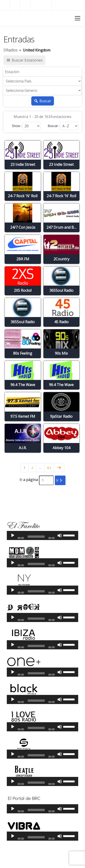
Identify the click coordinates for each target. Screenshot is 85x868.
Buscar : (53, 126)
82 (49, 468)
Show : (17, 126)
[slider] (36, 537)
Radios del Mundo (68, 5)
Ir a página (29, 480)
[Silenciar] (60, 535)
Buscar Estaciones (24, 60)
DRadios (11, 18)
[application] (42, 535)
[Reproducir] (13, 535)
